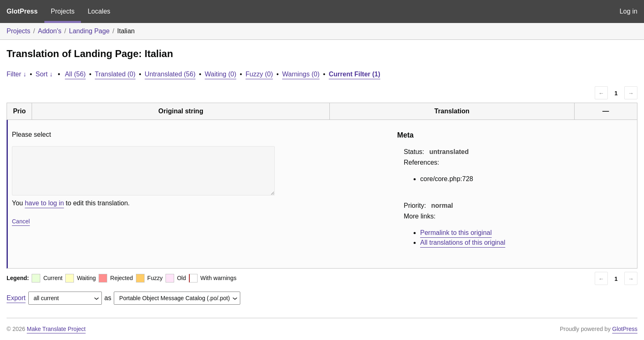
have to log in (44, 203)
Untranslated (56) (170, 74)
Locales (99, 11)
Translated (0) (115, 74)
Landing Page (89, 31)
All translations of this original (463, 242)
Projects (63, 11)
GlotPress (22, 11)
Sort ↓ (44, 74)
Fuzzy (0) (259, 74)
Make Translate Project (56, 329)
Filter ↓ (16, 74)
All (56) (75, 74)
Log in (628, 11)
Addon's (49, 31)
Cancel (21, 221)
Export (16, 298)
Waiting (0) (221, 74)
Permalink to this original (456, 233)
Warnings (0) (301, 74)
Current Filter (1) (354, 74)
